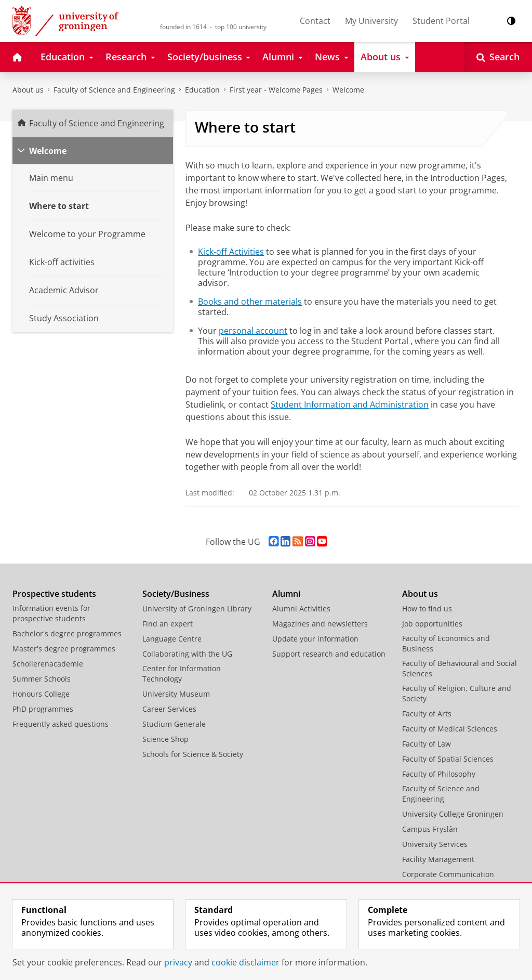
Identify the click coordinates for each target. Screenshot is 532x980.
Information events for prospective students (51, 613)
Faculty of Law (427, 744)
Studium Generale (174, 724)
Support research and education (329, 654)
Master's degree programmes (64, 649)
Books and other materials (250, 302)
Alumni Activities (301, 609)
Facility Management (438, 859)
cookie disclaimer (245, 962)
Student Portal (441, 21)
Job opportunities (432, 624)
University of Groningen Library (197, 609)
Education (202, 90)
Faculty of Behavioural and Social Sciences (460, 668)
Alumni (286, 594)
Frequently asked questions (61, 724)
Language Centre (172, 639)
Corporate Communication (448, 874)
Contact (315, 21)
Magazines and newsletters (320, 624)
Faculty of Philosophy (439, 774)
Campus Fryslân (430, 829)
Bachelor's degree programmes (67, 633)
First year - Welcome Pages (276, 90)
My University (371, 21)
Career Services (169, 709)
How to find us (427, 609)
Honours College (41, 694)
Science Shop (165, 739)
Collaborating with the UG (187, 654)
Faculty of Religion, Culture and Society (457, 693)
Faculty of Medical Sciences (450, 729)
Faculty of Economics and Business (446, 643)
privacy (178, 962)
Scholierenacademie (48, 664)
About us (28, 90)
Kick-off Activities (231, 252)
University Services (435, 844)
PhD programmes (43, 709)
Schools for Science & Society (193, 754)
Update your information (315, 639)
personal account (253, 331)
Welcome (348, 90)
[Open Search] (498, 57)
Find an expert (168, 624)
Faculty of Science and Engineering (114, 90)
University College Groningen (453, 814)
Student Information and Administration (350, 404)
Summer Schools (42, 679)
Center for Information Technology (182, 674)
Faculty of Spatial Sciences (448, 759)
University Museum (176, 694)
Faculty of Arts (427, 714)
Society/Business (176, 594)
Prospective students (54, 594)
